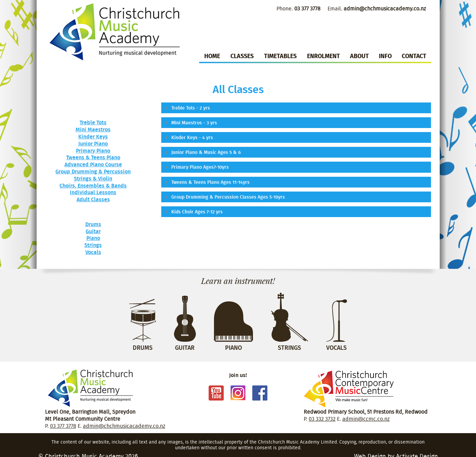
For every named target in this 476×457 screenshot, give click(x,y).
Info (385, 56)
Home (212, 56)
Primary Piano (93, 151)
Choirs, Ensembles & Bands (93, 185)
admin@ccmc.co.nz (366, 419)
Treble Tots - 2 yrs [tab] (187, 108)
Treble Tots (93, 122)
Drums (93, 224)
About (359, 56)
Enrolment (323, 56)
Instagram (238, 393)
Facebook (260, 393)
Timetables (280, 56)
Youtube (216, 393)
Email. (377, 9)
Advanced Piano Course (93, 164)
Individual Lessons (93, 192)
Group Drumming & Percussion (93, 171)
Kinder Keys (93, 136)
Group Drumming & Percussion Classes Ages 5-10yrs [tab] (224, 197)
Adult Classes (93, 199)
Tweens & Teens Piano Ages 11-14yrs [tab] (207, 182)
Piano (93, 238)
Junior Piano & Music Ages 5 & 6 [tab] (202, 152)
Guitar (93, 231)
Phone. (298, 9)
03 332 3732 (322, 419)
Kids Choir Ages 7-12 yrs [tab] (193, 212)
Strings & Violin (93, 178)
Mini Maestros (93, 129)
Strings (93, 245)
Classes (242, 56)
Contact (414, 56)
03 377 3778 (63, 426)
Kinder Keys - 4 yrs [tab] (188, 137)
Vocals (93, 252)
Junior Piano (93, 143)
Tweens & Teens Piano (93, 157)
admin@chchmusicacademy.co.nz (124, 426)
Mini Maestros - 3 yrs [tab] (190, 122)
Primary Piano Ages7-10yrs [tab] (196, 167)
